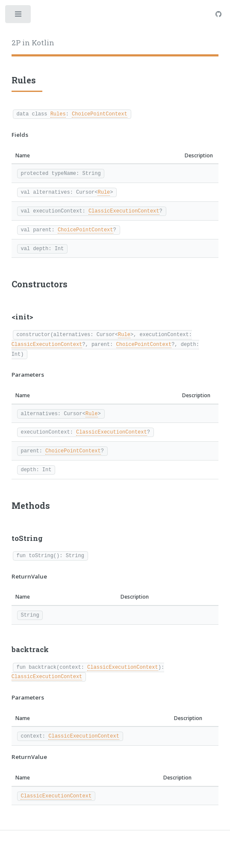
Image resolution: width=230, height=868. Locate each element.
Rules (58, 114)
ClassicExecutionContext (124, 211)
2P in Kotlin (33, 43)
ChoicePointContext (100, 114)
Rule (104, 192)
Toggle (19, 16)
